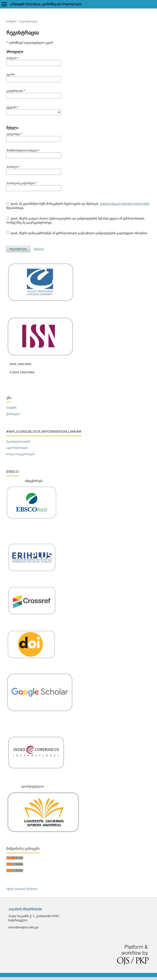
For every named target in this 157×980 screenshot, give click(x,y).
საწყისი (11, 21)
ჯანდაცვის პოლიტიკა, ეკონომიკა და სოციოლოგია (46, 4)
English (11, 407)
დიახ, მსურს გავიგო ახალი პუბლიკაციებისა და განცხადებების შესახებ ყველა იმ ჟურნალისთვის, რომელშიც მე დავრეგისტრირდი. (76, 220)
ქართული (13, 414)
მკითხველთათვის (18, 441)
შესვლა (39, 249)
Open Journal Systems (22, 889)
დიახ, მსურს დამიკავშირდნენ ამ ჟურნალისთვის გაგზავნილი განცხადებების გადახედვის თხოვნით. (77, 233)
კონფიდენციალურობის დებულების (124, 204)
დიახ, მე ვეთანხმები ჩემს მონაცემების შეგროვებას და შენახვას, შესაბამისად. (78, 206)
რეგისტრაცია (18, 249)
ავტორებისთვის (17, 448)
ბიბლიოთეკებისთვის (20, 454)
